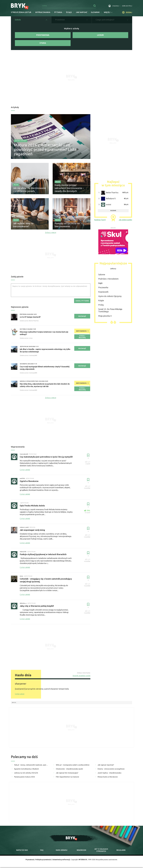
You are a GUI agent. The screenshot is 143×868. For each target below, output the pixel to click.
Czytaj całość (20, 694)
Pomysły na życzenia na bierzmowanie (67, 225)
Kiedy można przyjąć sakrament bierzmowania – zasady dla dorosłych (69, 188)
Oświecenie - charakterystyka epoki (69, 769)
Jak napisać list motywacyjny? (67, 773)
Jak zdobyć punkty (125, 220)
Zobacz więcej (51, 232)
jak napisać (82, 12)
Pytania (58, 12)
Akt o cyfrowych (101, 850)
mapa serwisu (62, 850)
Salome (102, 275)
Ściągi (69, 12)
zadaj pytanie (82, 301)
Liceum (100, 35)
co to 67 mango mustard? (30, 317)
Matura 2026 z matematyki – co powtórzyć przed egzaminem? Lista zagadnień (45, 149)
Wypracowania (43, 12)
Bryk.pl (14, 703)
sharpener (21, 684)
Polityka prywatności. (44, 860)
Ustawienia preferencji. (61, 860)
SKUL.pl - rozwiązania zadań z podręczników (73, 765)
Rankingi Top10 (100, 220)
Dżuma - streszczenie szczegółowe (111, 769)
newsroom (81, 850)
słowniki (95, 12)
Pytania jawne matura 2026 (25, 777)
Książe (101, 300)
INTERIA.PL (83, 860)
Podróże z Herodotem (108, 279)
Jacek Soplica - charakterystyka (109, 773)
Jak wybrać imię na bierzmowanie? (23, 225)
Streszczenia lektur (21, 12)
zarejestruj (127, 6)
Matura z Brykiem (21, 141)
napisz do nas (22, 850)
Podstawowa (43, 35)
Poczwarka (103, 288)
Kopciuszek (103, 292)
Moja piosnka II (105, 316)
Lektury (113, 269)
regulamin (121, 850)
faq (42, 850)
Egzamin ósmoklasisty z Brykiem (27, 769)
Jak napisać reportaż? (106, 765)
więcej (108, 12)
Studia (43, 43)
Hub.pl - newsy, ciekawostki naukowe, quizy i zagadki (31, 765)
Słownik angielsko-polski (81, 676)
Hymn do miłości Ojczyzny (110, 296)
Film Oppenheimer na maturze (67, 777)
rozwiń (113, 211)
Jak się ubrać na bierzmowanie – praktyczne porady (29, 190)
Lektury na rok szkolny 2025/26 (26, 773)
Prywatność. (30, 860)
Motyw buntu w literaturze (108, 777)
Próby (101, 305)
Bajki (100, 283)
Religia (16, 185)
